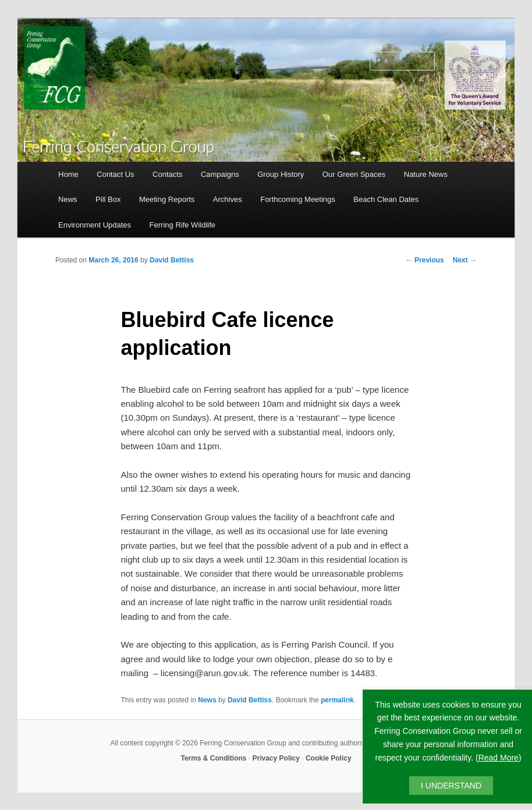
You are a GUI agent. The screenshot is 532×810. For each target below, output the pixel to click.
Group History (281, 174)
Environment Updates (95, 225)
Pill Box (108, 199)
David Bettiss (172, 260)
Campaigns (220, 174)
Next (465, 260)
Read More (499, 758)
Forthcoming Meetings (298, 199)
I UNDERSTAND (451, 786)
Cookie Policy (329, 758)
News (68, 199)
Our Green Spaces (354, 174)
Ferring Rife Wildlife (182, 225)
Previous (425, 260)
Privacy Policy (276, 758)
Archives (228, 199)
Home (68, 174)
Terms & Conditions (213, 758)
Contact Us (115, 174)
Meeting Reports (167, 199)
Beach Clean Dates (386, 199)
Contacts (167, 174)
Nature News (426, 174)
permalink (337, 700)
